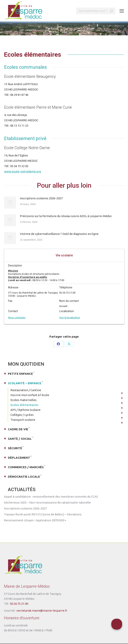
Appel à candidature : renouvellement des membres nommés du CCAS (51, 497)
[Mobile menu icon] (122, 11)
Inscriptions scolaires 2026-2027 (41, 198)
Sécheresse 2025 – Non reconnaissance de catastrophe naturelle (47, 502)
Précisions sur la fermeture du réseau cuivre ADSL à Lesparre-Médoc (66, 216)
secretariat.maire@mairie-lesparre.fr (42, 611)
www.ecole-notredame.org (23, 171)
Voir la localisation (70, 317)
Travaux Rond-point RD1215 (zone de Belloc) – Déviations (43, 514)
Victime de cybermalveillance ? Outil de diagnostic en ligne (59, 234)
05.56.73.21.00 (19, 604)
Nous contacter (17, 317)
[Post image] (10, 202)
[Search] (96, 11)
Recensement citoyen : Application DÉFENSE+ (35, 520)
